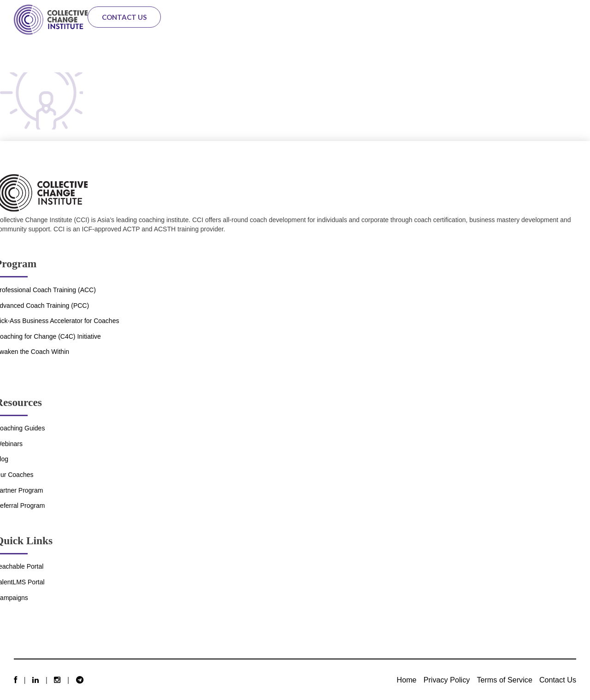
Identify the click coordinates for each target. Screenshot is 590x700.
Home (406, 680)
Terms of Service (504, 680)
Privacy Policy (447, 680)
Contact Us (124, 17)
